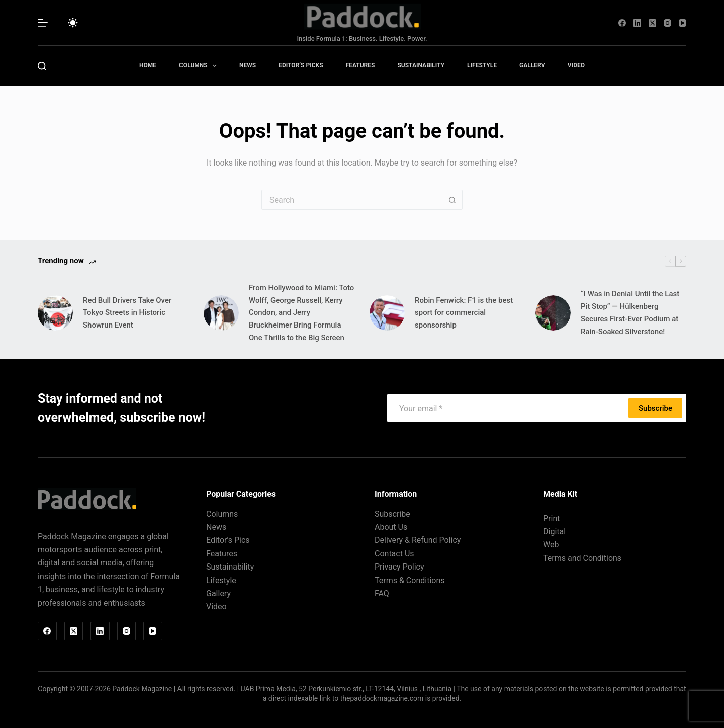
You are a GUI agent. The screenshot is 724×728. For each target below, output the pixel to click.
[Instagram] (667, 23)
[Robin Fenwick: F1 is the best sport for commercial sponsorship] (387, 313)
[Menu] (43, 23)
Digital (554, 532)
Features (360, 65)
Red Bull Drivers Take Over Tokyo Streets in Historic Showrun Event (127, 313)
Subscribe (655, 408)
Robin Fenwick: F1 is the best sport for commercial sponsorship (464, 313)
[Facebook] (622, 23)
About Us (391, 527)
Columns (200, 66)
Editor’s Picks (301, 65)
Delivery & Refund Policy (418, 540)
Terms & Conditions (410, 580)
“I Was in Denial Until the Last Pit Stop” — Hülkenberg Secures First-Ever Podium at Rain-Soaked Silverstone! (630, 312)
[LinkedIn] (637, 23)
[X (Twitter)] (652, 23)
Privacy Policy (399, 567)
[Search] (42, 66)
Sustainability (421, 65)
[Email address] (509, 408)
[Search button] (452, 200)
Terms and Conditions (582, 558)
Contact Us (394, 554)
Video (576, 65)
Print (551, 518)
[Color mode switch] (73, 23)
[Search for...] (352, 200)
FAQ (382, 593)
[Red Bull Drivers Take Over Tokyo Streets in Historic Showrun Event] (55, 313)
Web (551, 545)
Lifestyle (482, 65)
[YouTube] (683, 23)
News (248, 65)
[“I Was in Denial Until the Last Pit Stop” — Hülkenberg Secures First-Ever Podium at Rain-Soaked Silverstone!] (553, 313)
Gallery (532, 65)
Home (148, 65)
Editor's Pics (228, 540)
